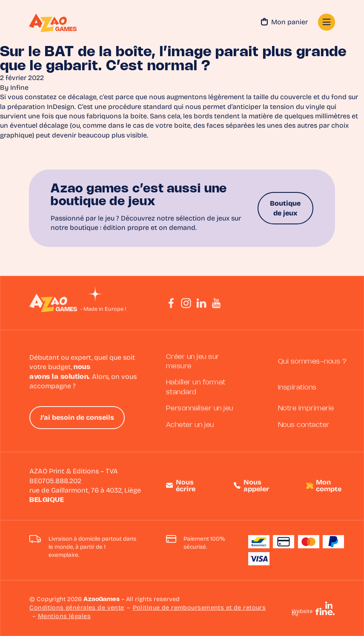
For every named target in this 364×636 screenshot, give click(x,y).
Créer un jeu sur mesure (193, 362)
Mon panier (284, 23)
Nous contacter (304, 425)
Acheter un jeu (190, 425)
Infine (19, 88)
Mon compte (329, 486)
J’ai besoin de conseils (77, 418)
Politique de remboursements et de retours (199, 608)
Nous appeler (256, 486)
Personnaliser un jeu (200, 408)
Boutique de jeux (285, 209)
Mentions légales (64, 617)
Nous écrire (186, 486)
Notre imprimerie (306, 408)
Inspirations (297, 388)
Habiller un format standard (196, 387)
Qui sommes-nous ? (312, 362)
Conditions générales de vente (77, 608)
